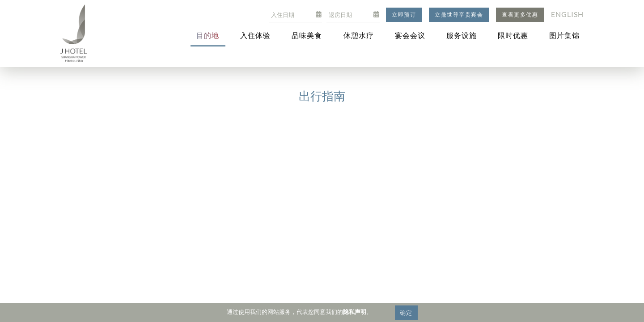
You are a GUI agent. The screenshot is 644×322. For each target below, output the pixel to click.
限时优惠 (513, 35)
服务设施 (462, 35)
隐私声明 (355, 312)
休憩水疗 (359, 35)
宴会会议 (410, 35)
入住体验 (255, 35)
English (567, 14)
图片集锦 (564, 35)
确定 (406, 313)
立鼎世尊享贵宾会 (459, 15)
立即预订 (404, 15)
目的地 (208, 35)
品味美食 (307, 35)
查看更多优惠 (520, 15)
